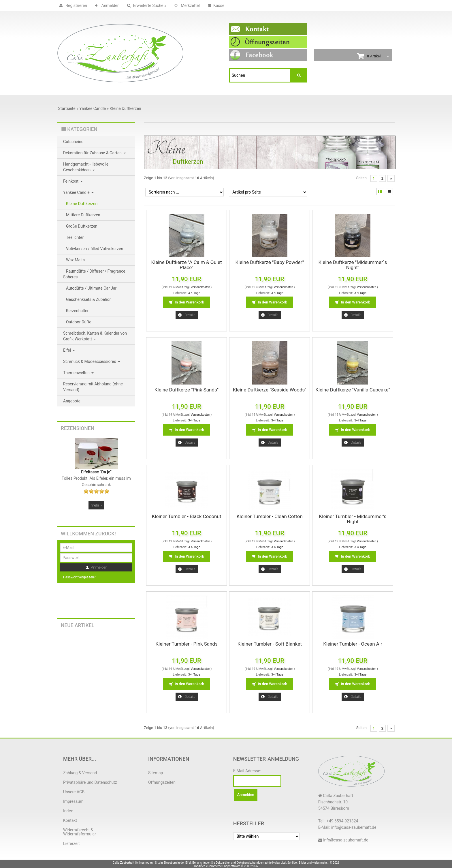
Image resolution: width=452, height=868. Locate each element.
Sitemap (156, 773)
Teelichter (75, 237)
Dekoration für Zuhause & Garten (95, 153)
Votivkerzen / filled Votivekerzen (95, 249)
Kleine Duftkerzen (82, 204)
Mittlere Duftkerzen (83, 215)
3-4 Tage (194, 293)
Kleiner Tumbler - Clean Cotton (270, 516)
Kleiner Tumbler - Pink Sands (186, 644)
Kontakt (70, 820)
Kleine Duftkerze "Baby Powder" (270, 262)
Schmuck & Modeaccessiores (92, 361)
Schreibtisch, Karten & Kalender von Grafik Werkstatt (95, 336)
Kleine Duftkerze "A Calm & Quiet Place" (186, 265)
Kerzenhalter (77, 311)
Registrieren (72, 5)
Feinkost (73, 181)
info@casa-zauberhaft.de (346, 840)
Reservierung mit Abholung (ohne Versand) (93, 387)
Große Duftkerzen (82, 226)
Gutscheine (73, 142)
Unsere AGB (74, 792)
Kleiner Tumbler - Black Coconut (187, 516)
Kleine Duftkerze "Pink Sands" (187, 390)
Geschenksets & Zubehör (88, 299)
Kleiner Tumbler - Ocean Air (353, 644)
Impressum (73, 801)
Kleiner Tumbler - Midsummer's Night (353, 519)
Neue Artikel (78, 625)
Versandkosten (200, 287)
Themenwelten (78, 373)
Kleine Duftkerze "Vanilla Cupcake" (353, 390)
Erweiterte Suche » (146, 5)
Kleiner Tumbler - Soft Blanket (270, 644)
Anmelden (106, 5)
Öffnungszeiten (162, 782)
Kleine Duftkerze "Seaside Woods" (270, 390)
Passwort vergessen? (79, 577)
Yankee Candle (78, 192)
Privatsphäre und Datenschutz (90, 782)
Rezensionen (78, 428)
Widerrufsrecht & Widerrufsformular (80, 832)
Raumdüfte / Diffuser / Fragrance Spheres (94, 274)
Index (68, 811)
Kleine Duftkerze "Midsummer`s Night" (353, 265)
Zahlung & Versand (80, 773)
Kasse (215, 5)
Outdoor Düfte (79, 322)
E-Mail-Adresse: (247, 771)
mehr (96, 505)
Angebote (72, 401)
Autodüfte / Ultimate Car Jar (91, 288)
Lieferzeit (71, 843)
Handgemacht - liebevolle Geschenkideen (86, 167)
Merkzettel (186, 5)
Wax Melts (75, 260)
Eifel (69, 350)
